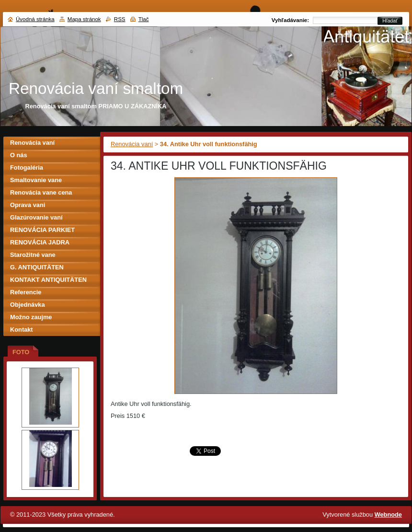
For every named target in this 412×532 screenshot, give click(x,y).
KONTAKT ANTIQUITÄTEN (48, 280)
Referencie (26, 292)
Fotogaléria (27, 168)
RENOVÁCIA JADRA (40, 242)
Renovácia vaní (132, 144)
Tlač (144, 19)
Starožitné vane (33, 255)
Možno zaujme (31, 317)
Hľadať (390, 21)
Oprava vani (28, 205)
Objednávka (28, 305)
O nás (19, 155)
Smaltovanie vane (36, 180)
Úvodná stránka (35, 19)
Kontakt (22, 330)
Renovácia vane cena (41, 192)
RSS (120, 19)
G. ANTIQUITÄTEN (37, 267)
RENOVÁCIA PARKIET (42, 230)
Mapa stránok (84, 19)
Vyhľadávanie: (290, 20)
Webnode (388, 515)
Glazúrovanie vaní (36, 217)
